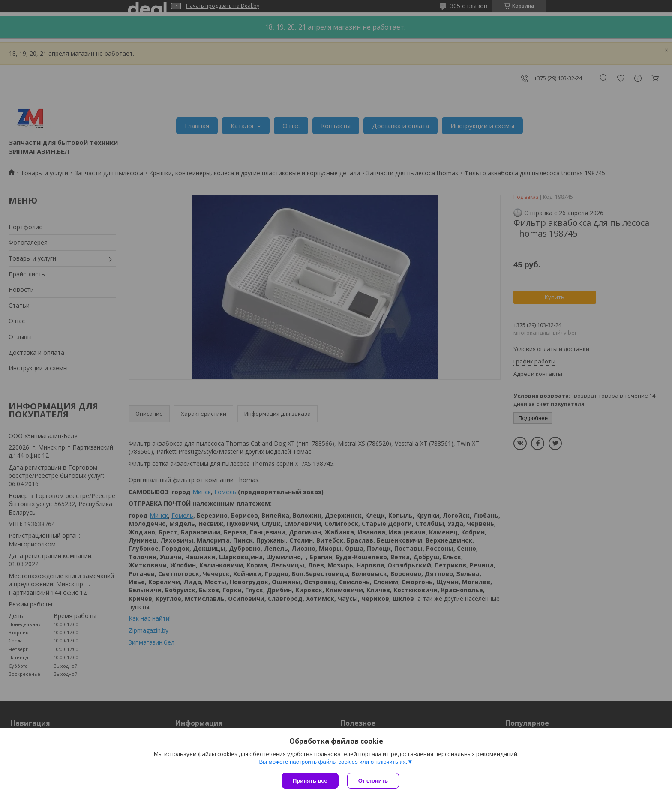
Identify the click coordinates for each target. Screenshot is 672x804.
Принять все (310, 781)
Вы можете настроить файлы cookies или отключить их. (333, 762)
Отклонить (373, 781)
